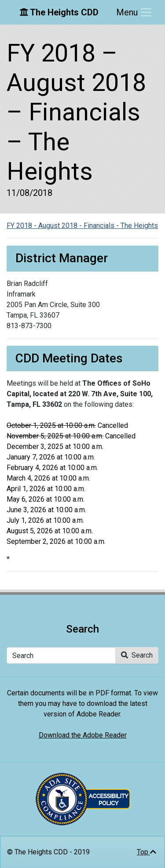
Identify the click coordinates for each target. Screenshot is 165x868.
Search (137, 655)
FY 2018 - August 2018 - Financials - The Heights (82, 226)
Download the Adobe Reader (83, 735)
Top (147, 852)
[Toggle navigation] (134, 12)
